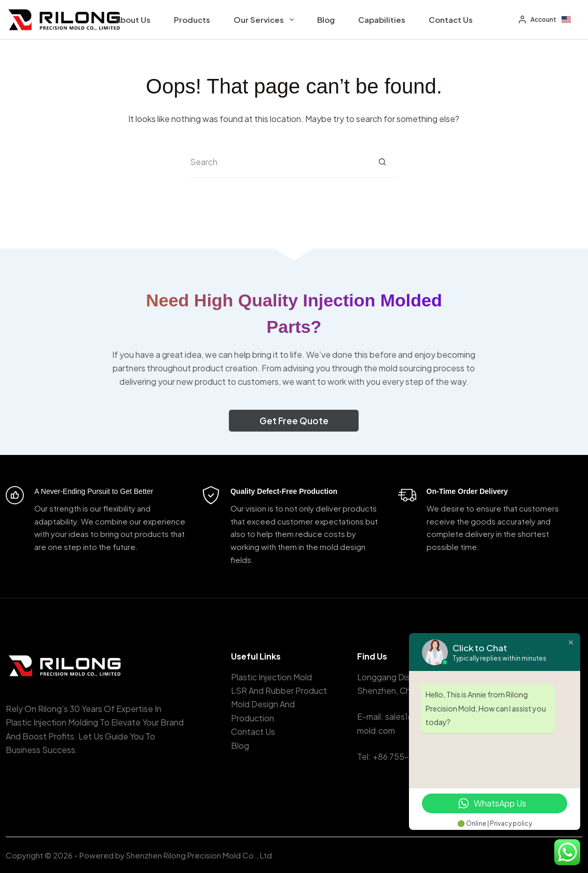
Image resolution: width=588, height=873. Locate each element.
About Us (133, 19)
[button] (572, 20)
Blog (326, 19)
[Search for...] (278, 162)
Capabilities (382, 19)
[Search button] (382, 162)
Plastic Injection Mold (271, 677)
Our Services (266, 20)
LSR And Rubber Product (279, 690)
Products (192, 19)
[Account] (537, 20)
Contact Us (451, 19)
